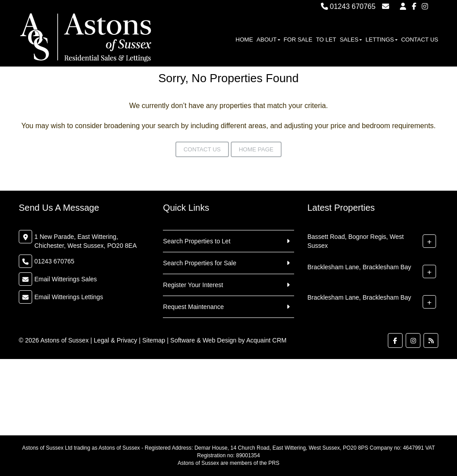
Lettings (382, 40)
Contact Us (420, 40)
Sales (351, 40)
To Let (326, 40)
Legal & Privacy (115, 340)
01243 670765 (348, 6)
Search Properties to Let (197, 241)
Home (244, 40)
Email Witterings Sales (66, 279)
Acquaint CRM (266, 340)
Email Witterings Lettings (69, 297)
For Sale (298, 40)
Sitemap (154, 340)
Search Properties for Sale (199, 263)
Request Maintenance (193, 307)
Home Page (256, 149)
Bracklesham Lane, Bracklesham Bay (359, 267)
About (268, 40)
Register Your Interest (193, 285)
